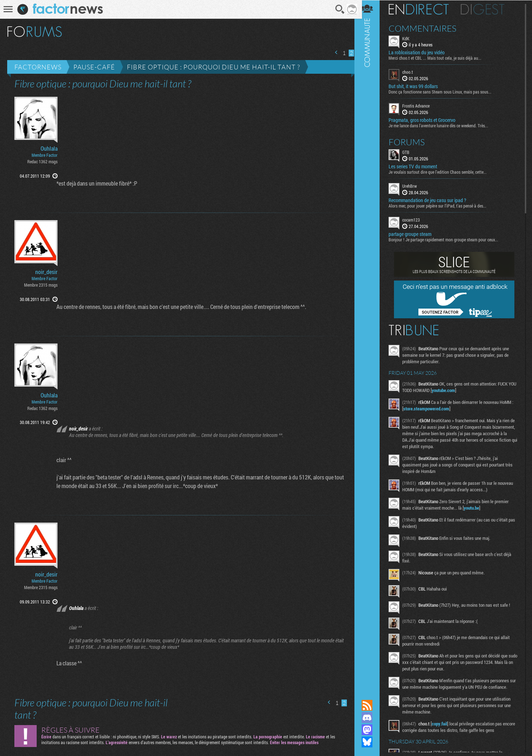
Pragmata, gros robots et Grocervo (427, 120)
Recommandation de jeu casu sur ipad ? (432, 200)
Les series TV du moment (418, 166)
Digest (488, 9)
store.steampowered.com (434, 408)
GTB (411, 152)
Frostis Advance (421, 106)
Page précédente (334, 52)
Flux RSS (372, 705)
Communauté (372, 343)
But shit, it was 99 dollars (418, 86)
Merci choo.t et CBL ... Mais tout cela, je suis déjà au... (440, 58)
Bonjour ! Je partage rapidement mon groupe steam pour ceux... (448, 239)
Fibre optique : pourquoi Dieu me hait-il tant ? (214, 67)
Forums (412, 142)
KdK (411, 38)
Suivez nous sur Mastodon (372, 730)
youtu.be (476, 507)
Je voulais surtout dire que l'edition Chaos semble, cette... (443, 172)
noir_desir (46, 272)
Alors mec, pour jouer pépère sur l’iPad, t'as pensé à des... (442, 205)
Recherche (338, 9)
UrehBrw (415, 186)
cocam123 (416, 219)
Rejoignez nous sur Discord (372, 718)
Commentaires (428, 28)
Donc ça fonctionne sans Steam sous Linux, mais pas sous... (445, 92)
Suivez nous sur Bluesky (372, 742)
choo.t (413, 72)
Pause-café (94, 67)
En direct (424, 9)
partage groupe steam (415, 234)
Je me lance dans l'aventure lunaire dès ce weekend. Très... (443, 125)
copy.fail (444, 730)
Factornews (38, 67)
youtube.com (457, 390)
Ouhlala (49, 149)
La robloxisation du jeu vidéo (422, 53)
